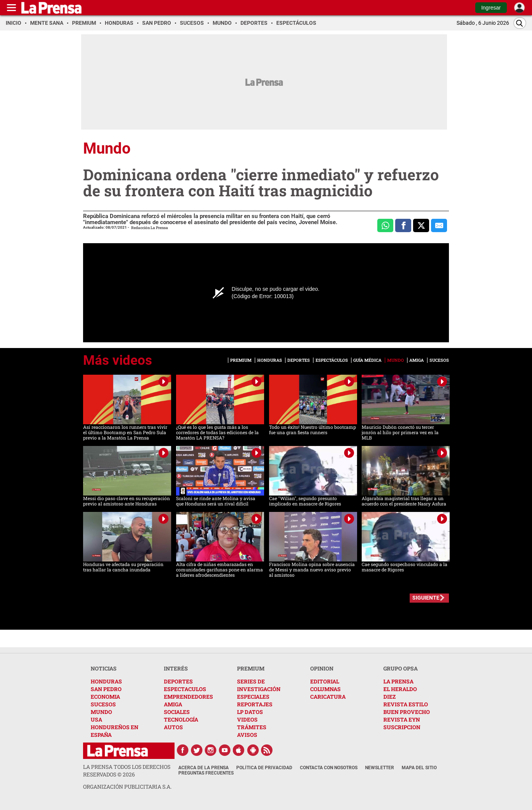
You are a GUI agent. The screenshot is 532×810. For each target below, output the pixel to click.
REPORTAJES (255, 704)
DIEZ (389, 697)
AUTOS (173, 727)
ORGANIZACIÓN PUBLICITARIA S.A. (127, 787)
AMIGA (173, 704)
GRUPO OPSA (401, 668)
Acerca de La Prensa (204, 768)
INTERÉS (176, 668)
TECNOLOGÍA (181, 719)
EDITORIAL (325, 681)
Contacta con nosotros (329, 768)
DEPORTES (178, 681)
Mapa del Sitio (419, 768)
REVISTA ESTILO (406, 704)
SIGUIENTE (426, 598)
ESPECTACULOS (185, 689)
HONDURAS (106, 681)
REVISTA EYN (402, 719)
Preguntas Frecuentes (206, 773)
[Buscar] (520, 23)
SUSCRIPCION (402, 727)
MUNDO (101, 712)
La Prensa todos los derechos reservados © (127, 771)
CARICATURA (328, 697)
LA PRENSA (398, 681)
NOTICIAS (104, 668)
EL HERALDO (400, 689)
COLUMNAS (325, 689)
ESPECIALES (253, 697)
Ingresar (491, 8)
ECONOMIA (105, 697)
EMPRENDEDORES (188, 697)
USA (96, 719)
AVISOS (247, 735)
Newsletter (380, 768)
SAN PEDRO (106, 689)
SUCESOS (103, 704)
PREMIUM (251, 668)
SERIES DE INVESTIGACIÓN (259, 685)
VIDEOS (247, 719)
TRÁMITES (252, 727)
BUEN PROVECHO (407, 712)
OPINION (322, 668)
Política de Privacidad (264, 768)
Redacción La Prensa (150, 228)
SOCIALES (177, 712)
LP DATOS (250, 712)
